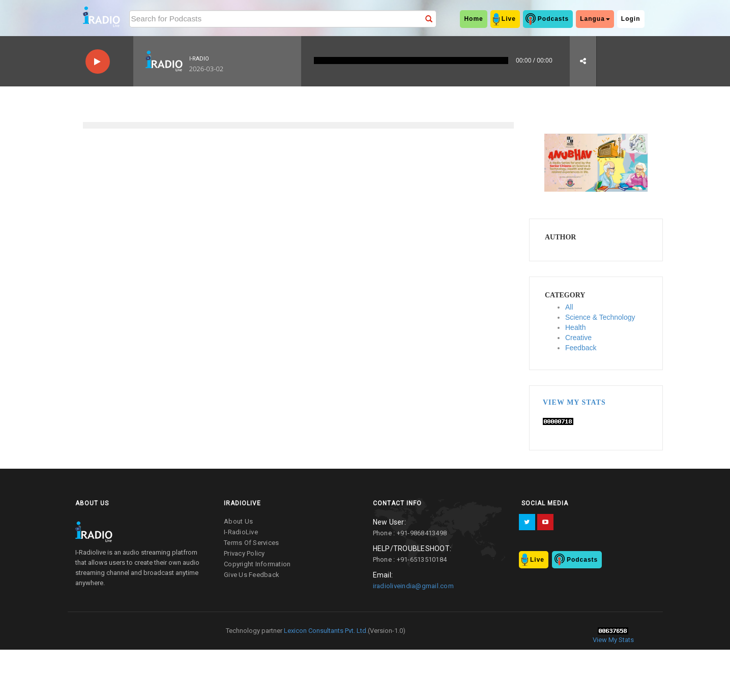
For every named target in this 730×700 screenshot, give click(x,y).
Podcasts (553, 19)
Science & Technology (600, 317)
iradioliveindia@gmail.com (413, 586)
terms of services (251, 543)
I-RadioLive (241, 532)
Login (631, 19)
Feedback (581, 348)
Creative (578, 338)
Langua (595, 19)
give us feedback (252, 575)
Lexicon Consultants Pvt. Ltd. (325, 631)
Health (575, 327)
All (569, 307)
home (473, 19)
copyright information (257, 564)
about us (238, 521)
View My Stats (574, 402)
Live (509, 19)
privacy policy (244, 553)
